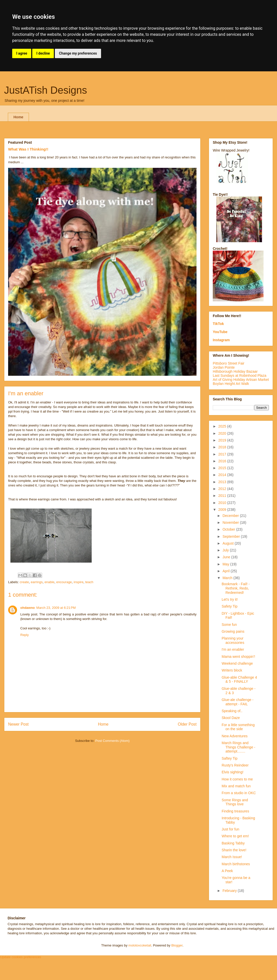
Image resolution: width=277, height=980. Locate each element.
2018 (223, 447)
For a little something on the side (238, 727)
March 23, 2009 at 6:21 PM (56, 608)
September (232, 536)
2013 (223, 482)
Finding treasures (235, 811)
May (226, 564)
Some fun (229, 625)
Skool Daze (231, 718)
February (230, 891)
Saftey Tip (230, 758)
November (231, 522)
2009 (223, 510)
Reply (25, 635)
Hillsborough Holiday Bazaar (235, 371)
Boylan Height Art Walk (231, 384)
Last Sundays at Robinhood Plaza (240, 375)
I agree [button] (22, 53)
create (24, 582)
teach (89, 582)
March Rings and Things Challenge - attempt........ (239, 747)
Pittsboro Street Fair (229, 363)
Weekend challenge (237, 663)
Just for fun (230, 829)
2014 (223, 475)
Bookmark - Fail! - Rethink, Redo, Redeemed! (236, 588)
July (226, 550)
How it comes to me (237, 779)
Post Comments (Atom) (112, 741)
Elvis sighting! (233, 772)
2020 (223, 433)
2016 (223, 461)
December (231, 516)
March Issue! (232, 857)
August (228, 543)
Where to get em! (235, 836)
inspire (78, 582)
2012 (223, 489)
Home (18, 117)
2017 (223, 454)
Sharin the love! (234, 850)
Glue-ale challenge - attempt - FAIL (238, 702)
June (227, 557)
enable (49, 582)
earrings (37, 582)
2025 (223, 426)
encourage (64, 582)
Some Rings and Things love (235, 802)
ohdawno (28, 608)
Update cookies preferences (21, 957)
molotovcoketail (140, 945)
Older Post (187, 724)
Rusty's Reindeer (235, 765)
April (226, 571)
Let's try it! (230, 599)
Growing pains (233, 631)
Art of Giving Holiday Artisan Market (241, 380)
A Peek (227, 871)
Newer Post (18, 724)
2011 (223, 496)
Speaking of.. (232, 711)
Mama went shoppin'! (238, 657)
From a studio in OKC (239, 793)
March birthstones (236, 864)
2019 (223, 440)
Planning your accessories (233, 640)
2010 (223, 503)
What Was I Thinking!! (28, 149)
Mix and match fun (236, 786)
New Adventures (235, 736)
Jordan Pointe (224, 367)
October (229, 529)
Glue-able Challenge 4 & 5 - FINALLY (239, 680)
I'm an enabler (233, 649)
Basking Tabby (233, 843)
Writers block (232, 670)
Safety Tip (230, 606)
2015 (223, 468)
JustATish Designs (46, 90)
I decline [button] (43, 53)
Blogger (177, 945)
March (228, 578)
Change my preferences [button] (78, 53)
